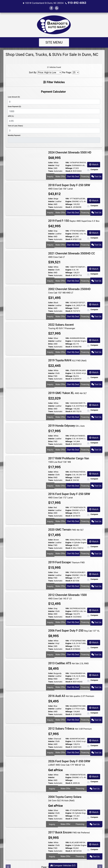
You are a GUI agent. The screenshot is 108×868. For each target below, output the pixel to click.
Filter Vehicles (54, 82)
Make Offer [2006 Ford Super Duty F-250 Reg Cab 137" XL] (60, 647)
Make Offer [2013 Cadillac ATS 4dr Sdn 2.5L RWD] (60, 680)
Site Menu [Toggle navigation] (54, 42)
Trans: (51, 171)
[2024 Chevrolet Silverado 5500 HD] (26, 164)
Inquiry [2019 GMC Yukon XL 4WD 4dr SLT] (50, 413)
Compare (94, 169)
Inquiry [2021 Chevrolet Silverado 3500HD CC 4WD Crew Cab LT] (50, 279)
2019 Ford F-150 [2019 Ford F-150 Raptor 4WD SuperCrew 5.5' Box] (74, 220)
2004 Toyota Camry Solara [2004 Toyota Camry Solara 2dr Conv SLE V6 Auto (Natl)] (65, 791)
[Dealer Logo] (54, 25)
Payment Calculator (53, 91)
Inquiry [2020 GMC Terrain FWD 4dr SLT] (50, 547)
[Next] (100, 859)
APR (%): (11, 116)
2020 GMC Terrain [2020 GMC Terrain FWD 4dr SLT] (66, 524)
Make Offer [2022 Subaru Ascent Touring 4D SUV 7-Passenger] (60, 349)
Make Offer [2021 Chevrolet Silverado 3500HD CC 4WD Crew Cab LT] (60, 279)
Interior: (52, 165)
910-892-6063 (77, 3)
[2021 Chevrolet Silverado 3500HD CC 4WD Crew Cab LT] (26, 264)
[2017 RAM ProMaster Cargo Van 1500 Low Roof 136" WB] (26, 466)
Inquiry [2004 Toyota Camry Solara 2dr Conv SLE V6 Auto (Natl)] (52, 816)
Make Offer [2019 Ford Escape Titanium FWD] (60, 580)
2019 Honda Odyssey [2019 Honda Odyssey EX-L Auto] (67, 422)
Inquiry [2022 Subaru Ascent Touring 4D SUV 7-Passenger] (50, 349)
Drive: (51, 168)
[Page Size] (76, 72)
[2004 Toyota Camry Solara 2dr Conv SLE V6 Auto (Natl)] (26, 801)
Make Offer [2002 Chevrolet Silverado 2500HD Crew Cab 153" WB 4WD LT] (60, 314)
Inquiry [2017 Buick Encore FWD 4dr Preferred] (52, 847)
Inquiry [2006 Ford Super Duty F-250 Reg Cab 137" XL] (50, 647)
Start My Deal (73, 176)
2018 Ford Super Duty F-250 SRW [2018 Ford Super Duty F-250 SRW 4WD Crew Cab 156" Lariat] (69, 186)
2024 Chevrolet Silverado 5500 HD (70, 152)
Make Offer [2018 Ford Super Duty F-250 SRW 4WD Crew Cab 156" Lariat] (60, 212)
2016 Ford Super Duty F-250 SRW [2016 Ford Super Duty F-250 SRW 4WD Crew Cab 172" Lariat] (69, 491)
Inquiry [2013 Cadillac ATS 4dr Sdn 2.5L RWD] (50, 680)
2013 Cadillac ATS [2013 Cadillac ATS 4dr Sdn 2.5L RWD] (68, 656)
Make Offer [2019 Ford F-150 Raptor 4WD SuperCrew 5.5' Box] (60, 243)
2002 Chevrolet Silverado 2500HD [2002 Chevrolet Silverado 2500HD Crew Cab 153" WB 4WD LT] (69, 289)
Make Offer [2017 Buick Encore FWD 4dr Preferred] (65, 847)
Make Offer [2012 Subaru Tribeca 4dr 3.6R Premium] (60, 745)
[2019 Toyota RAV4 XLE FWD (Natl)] (26, 368)
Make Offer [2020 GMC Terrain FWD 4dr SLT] (60, 547)
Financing (85, 176)
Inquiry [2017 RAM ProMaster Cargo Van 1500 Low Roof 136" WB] (50, 481)
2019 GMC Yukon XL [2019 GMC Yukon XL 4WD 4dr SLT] (67, 389)
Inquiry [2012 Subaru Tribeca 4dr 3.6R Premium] (50, 745)
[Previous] (8, 859)
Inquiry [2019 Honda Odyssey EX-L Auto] (50, 445)
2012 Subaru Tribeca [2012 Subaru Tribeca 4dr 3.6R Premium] (70, 722)
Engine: (69, 165)
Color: (51, 162)
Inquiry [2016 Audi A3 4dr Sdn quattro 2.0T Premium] (50, 713)
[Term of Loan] (54, 130)
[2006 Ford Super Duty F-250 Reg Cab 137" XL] (26, 636)
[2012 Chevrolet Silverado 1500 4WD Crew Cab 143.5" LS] (26, 601)
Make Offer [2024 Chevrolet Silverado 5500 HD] (60, 176)
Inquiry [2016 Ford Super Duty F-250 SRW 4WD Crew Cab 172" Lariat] (50, 516)
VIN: (67, 162)
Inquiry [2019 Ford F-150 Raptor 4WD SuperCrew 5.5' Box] (50, 243)
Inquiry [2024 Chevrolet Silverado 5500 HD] (50, 176)
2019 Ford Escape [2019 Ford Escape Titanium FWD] (67, 556)
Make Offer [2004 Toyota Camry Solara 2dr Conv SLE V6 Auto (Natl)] (65, 816)
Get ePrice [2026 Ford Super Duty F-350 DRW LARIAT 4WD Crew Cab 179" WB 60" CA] (55, 763)
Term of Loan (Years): (15, 126)
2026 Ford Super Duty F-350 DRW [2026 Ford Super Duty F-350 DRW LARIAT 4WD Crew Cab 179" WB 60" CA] (69, 756)
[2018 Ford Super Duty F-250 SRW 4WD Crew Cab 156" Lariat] (26, 197)
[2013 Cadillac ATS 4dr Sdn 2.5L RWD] (26, 669)
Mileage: (69, 168)
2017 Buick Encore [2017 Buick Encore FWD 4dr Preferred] (69, 824)
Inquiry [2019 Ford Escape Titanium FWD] (50, 580)
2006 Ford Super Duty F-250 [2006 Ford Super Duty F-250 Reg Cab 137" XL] (74, 624)
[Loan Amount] (54, 101)
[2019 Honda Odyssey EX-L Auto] (26, 434)
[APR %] (54, 121)
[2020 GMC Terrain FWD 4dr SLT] (26, 536)
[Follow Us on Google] (57, 8)
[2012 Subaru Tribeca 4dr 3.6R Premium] (26, 734)
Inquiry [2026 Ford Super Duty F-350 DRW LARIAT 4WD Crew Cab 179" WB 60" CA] (52, 781)
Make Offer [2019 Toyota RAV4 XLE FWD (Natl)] (60, 380)
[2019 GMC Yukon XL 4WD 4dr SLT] (26, 401)
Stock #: (69, 171)
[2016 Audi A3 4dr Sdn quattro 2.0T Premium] (26, 701)
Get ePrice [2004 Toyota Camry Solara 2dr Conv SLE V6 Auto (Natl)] (55, 798)
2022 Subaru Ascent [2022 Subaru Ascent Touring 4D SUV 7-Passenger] (62, 323)
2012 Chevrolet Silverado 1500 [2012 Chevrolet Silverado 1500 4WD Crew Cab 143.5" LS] (67, 591)
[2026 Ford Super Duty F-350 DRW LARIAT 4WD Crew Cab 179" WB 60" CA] (26, 767)
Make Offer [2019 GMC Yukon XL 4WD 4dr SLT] (60, 413)
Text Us (97, 176)
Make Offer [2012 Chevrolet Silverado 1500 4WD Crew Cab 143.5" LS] (60, 616)
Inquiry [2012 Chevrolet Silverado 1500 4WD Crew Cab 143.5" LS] (50, 616)
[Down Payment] (54, 111)
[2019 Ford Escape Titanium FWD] (26, 569)
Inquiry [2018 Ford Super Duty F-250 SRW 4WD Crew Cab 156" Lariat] (50, 212)
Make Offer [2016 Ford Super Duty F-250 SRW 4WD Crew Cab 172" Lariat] (60, 516)
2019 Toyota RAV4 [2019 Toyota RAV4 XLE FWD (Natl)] (67, 356)
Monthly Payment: (14, 135)
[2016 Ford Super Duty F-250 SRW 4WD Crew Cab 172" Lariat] (26, 501)
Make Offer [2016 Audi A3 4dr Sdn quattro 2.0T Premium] (60, 713)
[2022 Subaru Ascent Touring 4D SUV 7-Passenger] (26, 334)
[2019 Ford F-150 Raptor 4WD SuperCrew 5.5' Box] (26, 232)
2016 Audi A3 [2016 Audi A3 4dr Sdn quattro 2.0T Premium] (71, 689)
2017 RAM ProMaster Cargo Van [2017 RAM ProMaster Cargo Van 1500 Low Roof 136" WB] (69, 456)
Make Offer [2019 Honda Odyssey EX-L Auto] (60, 445)
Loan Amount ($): (14, 97)
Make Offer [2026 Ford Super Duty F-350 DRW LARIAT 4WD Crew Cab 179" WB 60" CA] (65, 781)
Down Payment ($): (15, 106)
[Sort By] (49, 72)
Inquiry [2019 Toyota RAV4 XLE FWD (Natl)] (50, 380)
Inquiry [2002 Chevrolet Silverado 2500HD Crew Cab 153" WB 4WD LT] (50, 314)
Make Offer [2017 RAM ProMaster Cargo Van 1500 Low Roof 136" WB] (60, 481)
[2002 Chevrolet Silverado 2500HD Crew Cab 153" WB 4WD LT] (26, 299)
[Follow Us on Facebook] (51, 8)
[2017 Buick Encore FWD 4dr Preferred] (26, 836)
